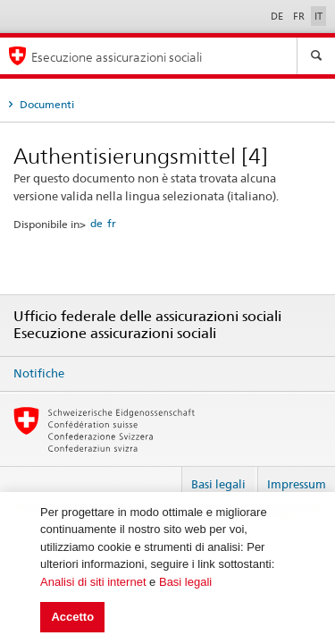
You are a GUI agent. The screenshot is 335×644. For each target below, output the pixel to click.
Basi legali (185, 582)
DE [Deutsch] (278, 16)
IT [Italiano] (318, 16)
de (96, 223)
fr (112, 223)
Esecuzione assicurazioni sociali (117, 57)
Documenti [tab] (46, 104)
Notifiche (39, 373)
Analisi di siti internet (93, 582)
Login (161, 477)
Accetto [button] (72, 617)
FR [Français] (300, 16)
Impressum (297, 484)
